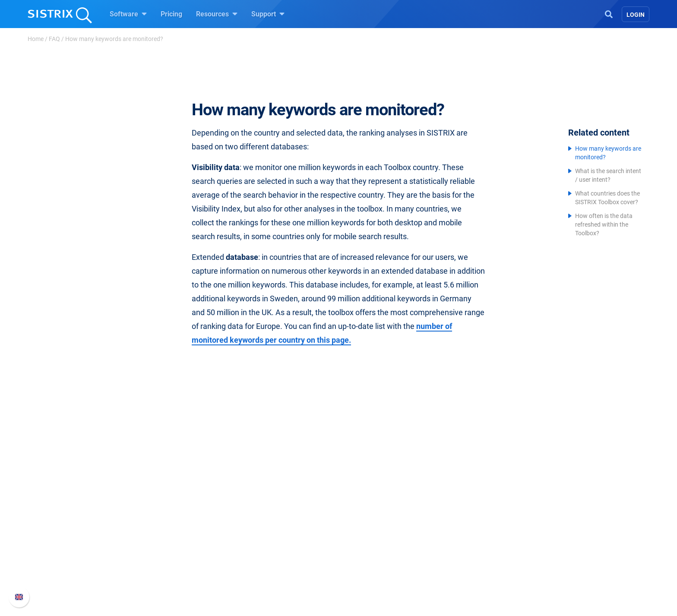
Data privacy (169, 550)
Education (166, 536)
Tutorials (362, 578)
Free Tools (365, 564)
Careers (177, 523)
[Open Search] (609, 13)
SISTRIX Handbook (477, 509)
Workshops (366, 523)
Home (36, 39)
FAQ (54, 39)
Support (268, 14)
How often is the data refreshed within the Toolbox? (604, 224)
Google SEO (268, 523)
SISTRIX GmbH (176, 492)
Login (636, 15)
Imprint (161, 564)
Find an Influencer (277, 550)
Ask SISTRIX (368, 509)
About (159, 509)
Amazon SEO (270, 536)
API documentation (477, 536)
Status (458, 564)
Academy (363, 536)
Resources (217, 14)
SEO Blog (363, 550)
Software (128, 14)
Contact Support (473, 550)
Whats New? (467, 523)
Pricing (171, 14)
